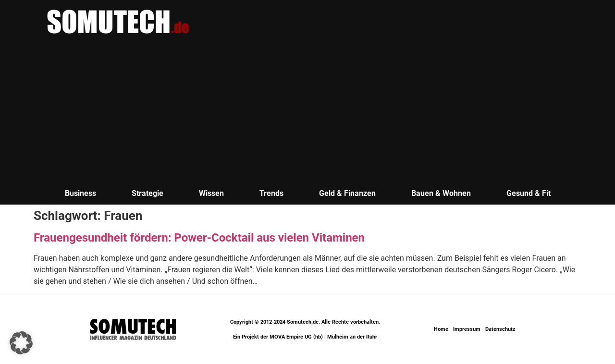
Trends (271, 193)
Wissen (211, 193)
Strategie (148, 193)
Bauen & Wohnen (441, 193)
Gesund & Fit (529, 193)
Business (80, 193)
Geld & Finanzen (347, 193)
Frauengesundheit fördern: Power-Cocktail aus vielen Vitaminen (199, 238)
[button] (21, 343)
